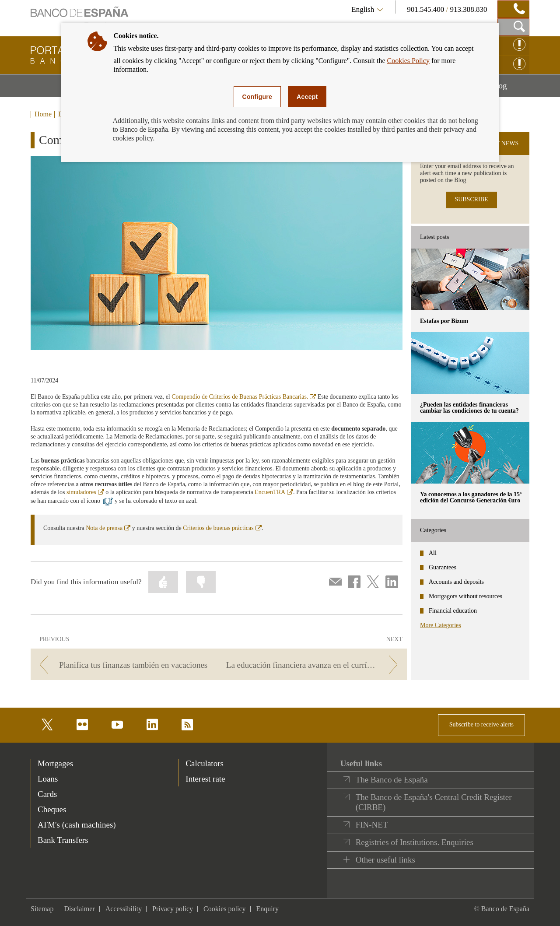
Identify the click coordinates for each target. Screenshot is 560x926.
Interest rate (205, 779)
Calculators (205, 763)
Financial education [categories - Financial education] (453, 611)
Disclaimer (79, 909)
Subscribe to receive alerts (481, 724)
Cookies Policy (408, 61)
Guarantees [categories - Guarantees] (443, 567)
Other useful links (385, 860)
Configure (257, 97)
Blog (510, 89)
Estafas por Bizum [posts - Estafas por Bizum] (444, 321)
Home (43, 114)
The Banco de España (392, 780)
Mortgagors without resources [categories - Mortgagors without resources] (465, 596)
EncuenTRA (274, 492)
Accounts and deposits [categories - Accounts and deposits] (456, 582)
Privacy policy (173, 909)
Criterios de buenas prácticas (222, 528)
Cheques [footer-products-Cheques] (52, 809)
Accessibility (124, 909)
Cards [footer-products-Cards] (47, 794)
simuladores (85, 492)
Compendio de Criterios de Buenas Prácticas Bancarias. (244, 397)
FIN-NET (372, 825)
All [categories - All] (433, 553)
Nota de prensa (108, 528)
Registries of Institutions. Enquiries (415, 842)
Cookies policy (224, 909)
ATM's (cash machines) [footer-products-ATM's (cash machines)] (77, 825)
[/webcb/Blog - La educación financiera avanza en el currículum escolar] (314, 665)
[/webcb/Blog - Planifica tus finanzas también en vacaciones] (123, 665)
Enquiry (268, 909)
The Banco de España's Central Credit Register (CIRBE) (434, 802)
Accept (307, 97)
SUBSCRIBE (471, 199)
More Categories (441, 625)
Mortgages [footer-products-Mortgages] (55, 763)
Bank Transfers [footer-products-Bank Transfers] (63, 840)
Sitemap (42, 909)
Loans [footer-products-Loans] (48, 779)
